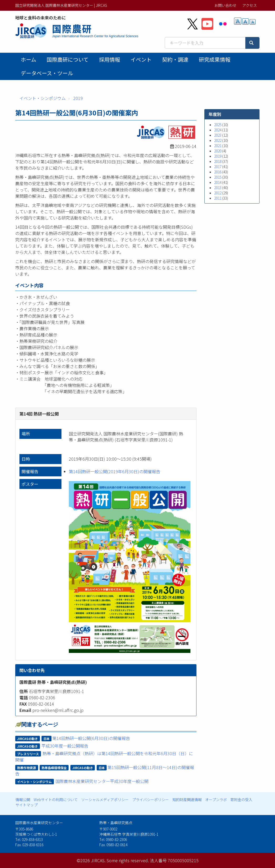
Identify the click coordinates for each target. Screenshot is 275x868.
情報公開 (23, 800)
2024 (218, 130)
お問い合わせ (225, 5)
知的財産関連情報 (187, 800)
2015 (218, 177)
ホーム (28, 59)
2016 (218, 172)
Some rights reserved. (128, 860)
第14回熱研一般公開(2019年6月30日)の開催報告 (115, 471)
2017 (218, 167)
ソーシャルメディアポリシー (105, 800)
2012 (218, 193)
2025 (218, 125)
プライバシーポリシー (151, 800)
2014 (218, 182)
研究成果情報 (215, 59)
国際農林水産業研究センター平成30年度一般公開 (102, 781)
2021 (218, 146)
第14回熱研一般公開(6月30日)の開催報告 (91, 738)
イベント (141, 59)
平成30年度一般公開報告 (65, 746)
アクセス (250, 5)
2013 (218, 188)
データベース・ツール (47, 73)
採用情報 (110, 59)
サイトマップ (27, 805)
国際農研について (68, 59)
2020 (218, 151)
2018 (218, 161)
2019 (78, 98)
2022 (218, 140)
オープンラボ (216, 800)
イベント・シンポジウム (43, 98)
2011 (218, 198)
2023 (218, 135)
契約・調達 (175, 59)
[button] (130, 567)
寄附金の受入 (241, 800)
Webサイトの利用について (56, 800)
